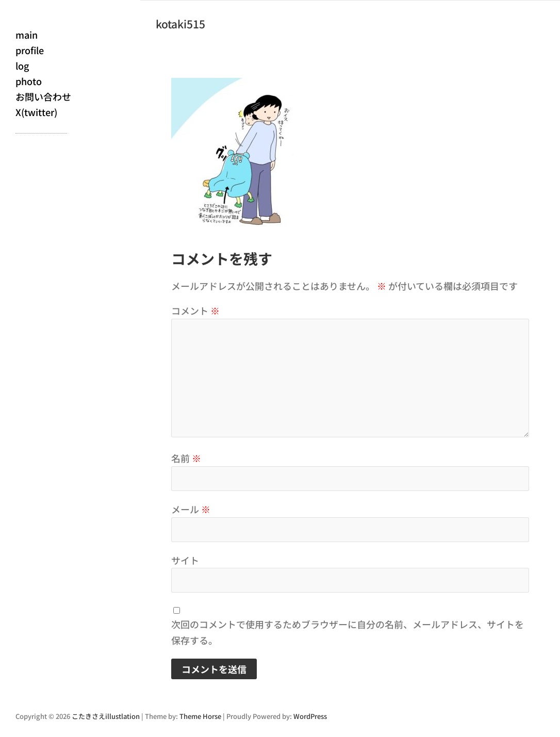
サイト (185, 560)
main (27, 35)
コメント (195, 310)
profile (30, 50)
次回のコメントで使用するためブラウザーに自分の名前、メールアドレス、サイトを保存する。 (348, 632)
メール (191, 509)
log (22, 65)
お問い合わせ (43, 96)
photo (29, 81)
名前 (186, 458)
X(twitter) (36, 112)
